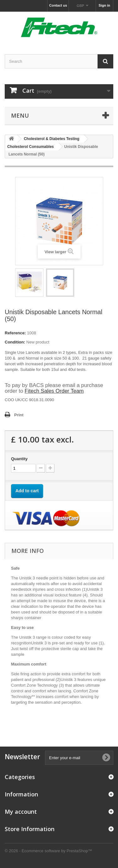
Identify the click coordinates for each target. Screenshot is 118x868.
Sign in (104, 5)
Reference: (15, 333)
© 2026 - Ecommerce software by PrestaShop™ (48, 851)
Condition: (15, 342)
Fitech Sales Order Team (54, 391)
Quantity (19, 459)
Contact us (58, 5)
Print (19, 415)
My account (21, 812)
